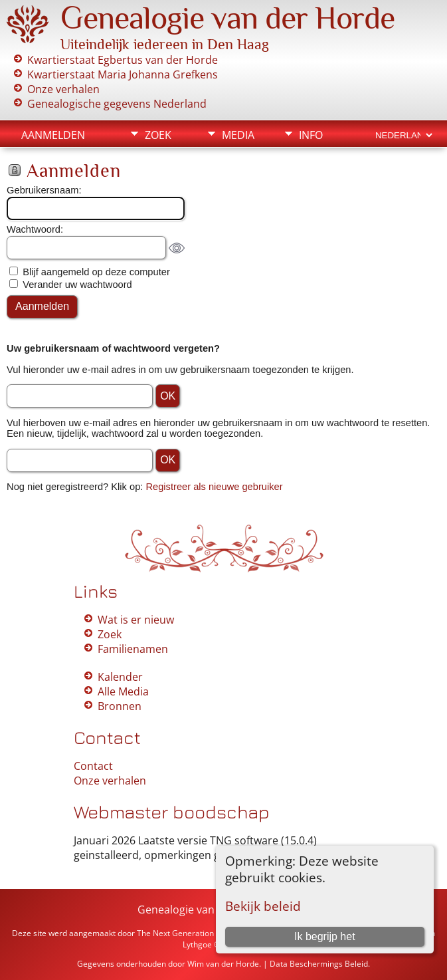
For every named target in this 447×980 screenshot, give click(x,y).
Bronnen (120, 706)
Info (311, 135)
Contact (93, 766)
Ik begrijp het (325, 936)
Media (238, 135)
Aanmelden (53, 135)
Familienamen (133, 649)
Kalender (120, 677)
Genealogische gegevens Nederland (117, 104)
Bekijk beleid (263, 906)
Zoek (158, 135)
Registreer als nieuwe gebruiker (214, 487)
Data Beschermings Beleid (319, 964)
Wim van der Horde (223, 964)
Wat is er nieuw (136, 620)
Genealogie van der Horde (227, 18)
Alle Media (123, 691)
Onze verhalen (63, 89)
